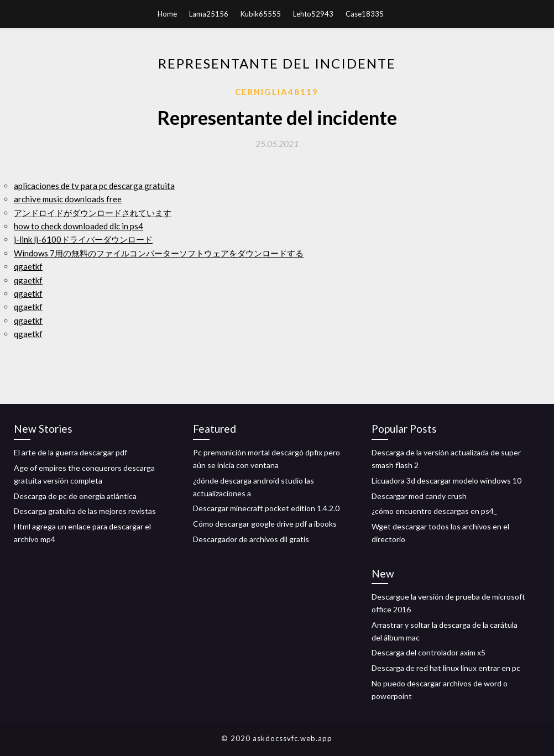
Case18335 (365, 14)
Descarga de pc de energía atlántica (75, 496)
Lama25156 (209, 14)
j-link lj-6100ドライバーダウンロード (83, 239)
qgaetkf (28, 266)
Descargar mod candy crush (419, 496)
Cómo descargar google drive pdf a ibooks (265, 524)
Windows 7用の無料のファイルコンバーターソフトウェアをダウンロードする (159, 253)
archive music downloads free (68, 199)
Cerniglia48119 (277, 92)
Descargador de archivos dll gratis (251, 539)
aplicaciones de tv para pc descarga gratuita (94, 186)
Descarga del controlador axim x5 (428, 652)
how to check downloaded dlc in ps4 (79, 226)
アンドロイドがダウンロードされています (93, 213)
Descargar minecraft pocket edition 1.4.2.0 (266, 508)
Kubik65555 (261, 14)
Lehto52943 (313, 14)
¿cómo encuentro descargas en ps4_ (434, 511)
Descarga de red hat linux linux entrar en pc (446, 668)
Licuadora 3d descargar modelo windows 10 (446, 481)
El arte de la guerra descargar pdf (70, 452)
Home (167, 14)
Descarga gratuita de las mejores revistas (85, 511)
